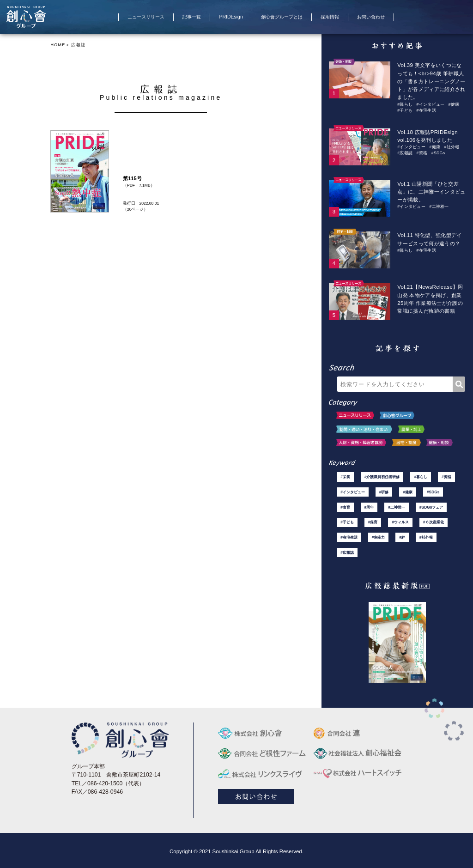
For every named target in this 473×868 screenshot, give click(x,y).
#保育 (373, 521)
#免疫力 (378, 536)
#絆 (402, 536)
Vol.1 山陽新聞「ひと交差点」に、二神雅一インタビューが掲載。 (431, 190)
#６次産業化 (433, 521)
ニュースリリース (144, 17)
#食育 (345, 506)
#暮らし (405, 103)
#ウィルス (400, 521)
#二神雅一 (439, 205)
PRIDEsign (230, 17)
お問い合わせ (373, 17)
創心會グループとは (282, 17)
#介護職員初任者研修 (382, 476)
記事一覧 (190, 17)
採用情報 (331, 17)
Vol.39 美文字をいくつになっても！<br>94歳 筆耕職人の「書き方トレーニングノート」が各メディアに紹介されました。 (431, 81)
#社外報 (452, 145)
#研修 (384, 490)
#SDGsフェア (431, 506)
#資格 (422, 151)
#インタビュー (430, 103)
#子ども (405, 109)
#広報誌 (405, 151)
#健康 (454, 103)
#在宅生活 (426, 109)
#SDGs (438, 151)
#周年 (369, 506)
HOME (58, 45)
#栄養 (345, 476)
